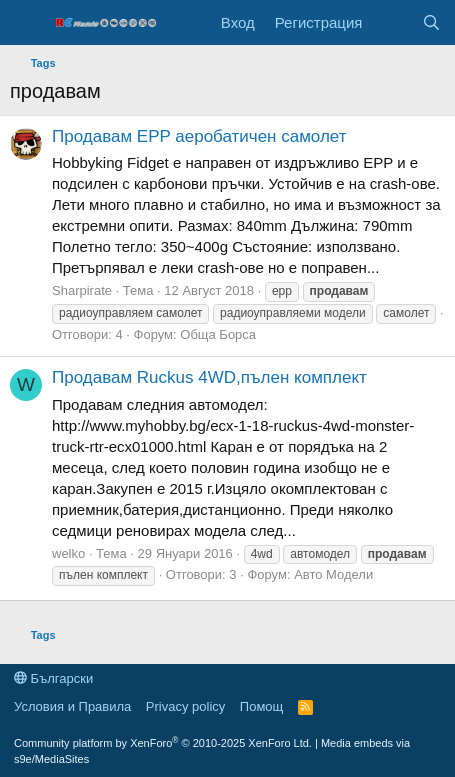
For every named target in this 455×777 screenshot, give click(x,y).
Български (53, 678)
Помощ (261, 706)
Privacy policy (185, 706)
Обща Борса (218, 334)
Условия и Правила (72, 706)
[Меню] (27, 23)
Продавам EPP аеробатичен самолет (199, 136)
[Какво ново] (391, 22)
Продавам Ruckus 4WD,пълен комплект (209, 377)
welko (68, 553)
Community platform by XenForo (163, 743)
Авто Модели (333, 574)
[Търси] (431, 22)
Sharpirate (82, 290)
